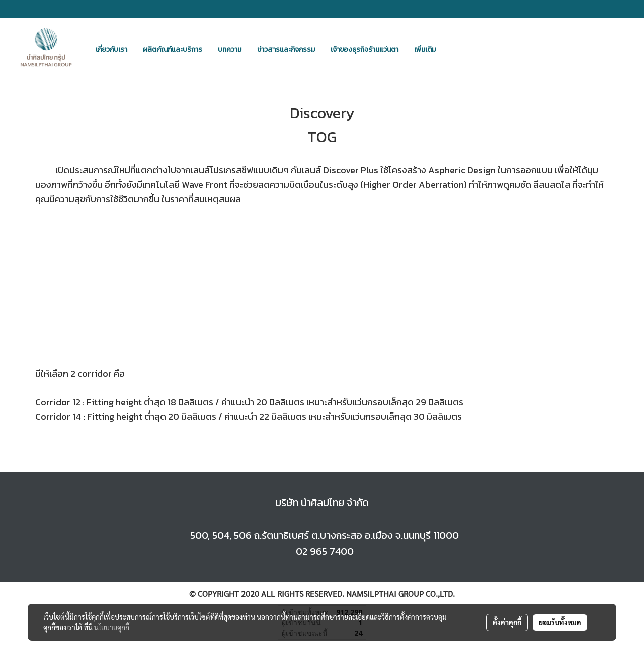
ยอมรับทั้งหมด (560, 622)
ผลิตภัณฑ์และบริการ (173, 50)
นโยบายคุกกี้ (112, 627)
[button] (452, 49)
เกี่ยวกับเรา (111, 50)
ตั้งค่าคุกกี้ (507, 622)
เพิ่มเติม (425, 50)
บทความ (230, 50)
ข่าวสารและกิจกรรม (286, 50)
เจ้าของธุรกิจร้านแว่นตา (365, 50)
